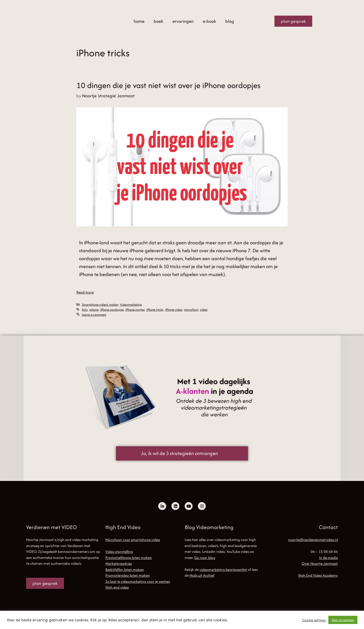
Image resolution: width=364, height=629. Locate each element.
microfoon (191, 309)
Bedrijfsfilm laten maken (125, 570)
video (204, 309)
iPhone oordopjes (112, 309)
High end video (117, 587)
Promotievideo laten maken (128, 575)
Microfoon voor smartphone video (133, 540)
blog (230, 21)
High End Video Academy (318, 575)
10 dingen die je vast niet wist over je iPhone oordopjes (168, 85)
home (139, 21)
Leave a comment (94, 314)
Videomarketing (131, 304)
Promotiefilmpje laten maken (129, 558)
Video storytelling (119, 552)
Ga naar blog (205, 558)
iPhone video (174, 309)
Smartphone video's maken (100, 304)
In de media (328, 558)
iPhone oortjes (135, 309)
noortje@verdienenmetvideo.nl (313, 540)
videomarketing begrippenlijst (223, 570)
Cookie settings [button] (314, 620)
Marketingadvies (119, 563)
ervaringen (183, 21)
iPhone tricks (155, 309)
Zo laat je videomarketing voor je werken (138, 581)
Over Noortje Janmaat (320, 563)
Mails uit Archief (202, 575)
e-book (209, 21)
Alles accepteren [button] (343, 620)
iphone (94, 309)
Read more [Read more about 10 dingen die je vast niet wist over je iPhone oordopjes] (85, 292)
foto (85, 309)
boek (158, 21)
